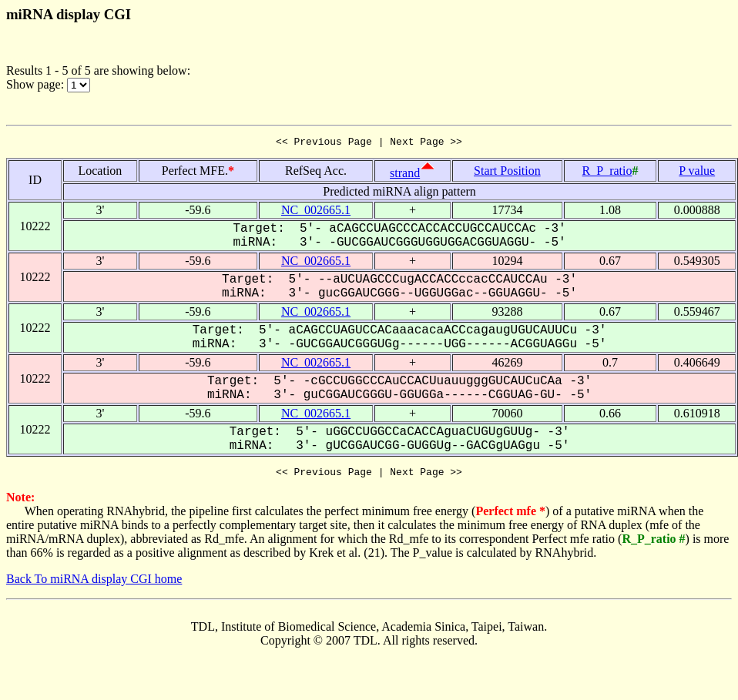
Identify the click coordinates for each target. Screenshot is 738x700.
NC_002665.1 (316, 212)
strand (405, 175)
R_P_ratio (607, 173)
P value (697, 173)
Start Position (507, 173)
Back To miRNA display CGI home (94, 583)
